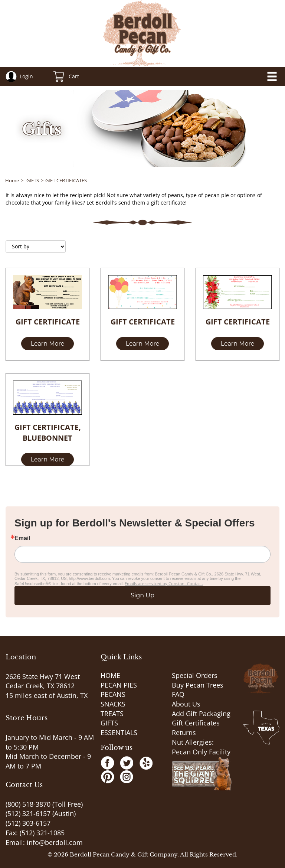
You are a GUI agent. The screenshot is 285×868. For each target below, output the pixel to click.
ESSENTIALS (119, 732)
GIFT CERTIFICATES (66, 180)
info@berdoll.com (55, 842)
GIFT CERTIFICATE (48, 322)
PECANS (113, 694)
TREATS (112, 714)
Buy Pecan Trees (198, 685)
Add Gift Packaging (201, 714)
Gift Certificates (196, 723)
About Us (186, 704)
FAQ (178, 694)
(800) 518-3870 (28, 804)
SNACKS (113, 704)
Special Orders (195, 675)
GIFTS (33, 180)
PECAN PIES (119, 685)
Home (12, 180)
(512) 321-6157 (28, 813)
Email (22, 538)
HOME (110, 675)
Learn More (48, 344)
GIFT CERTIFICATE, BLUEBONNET (48, 433)
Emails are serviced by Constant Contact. (164, 583)
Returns (184, 732)
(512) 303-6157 (28, 823)
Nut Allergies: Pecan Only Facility (201, 747)
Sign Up (142, 595)
